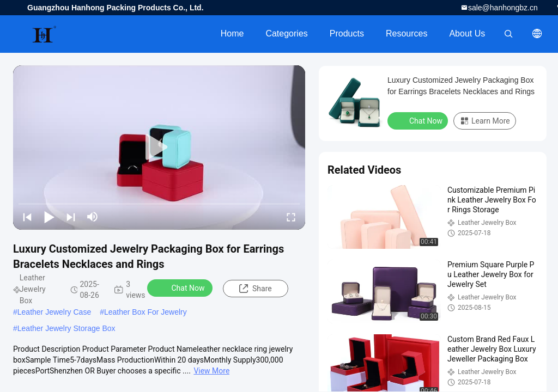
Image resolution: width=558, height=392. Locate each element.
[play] (159, 148)
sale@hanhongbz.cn (503, 8)
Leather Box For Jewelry (145, 312)
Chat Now (181, 287)
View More (211, 371)
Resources (407, 33)
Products (347, 33)
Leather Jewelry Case (54, 312)
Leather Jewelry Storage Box (66, 328)
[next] (71, 217)
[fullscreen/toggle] (291, 217)
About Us (467, 33)
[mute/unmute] (93, 217)
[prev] (27, 217)
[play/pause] (49, 217)
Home (232, 33)
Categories (286, 33)
